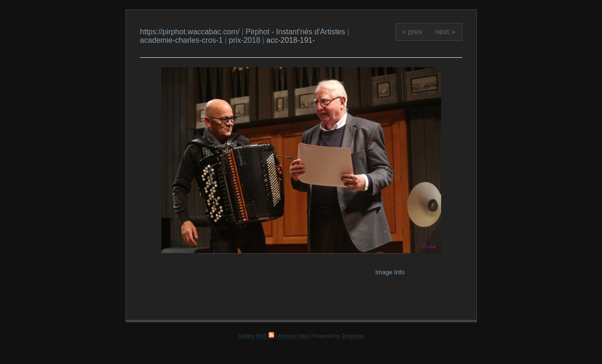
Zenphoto (353, 336)
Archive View (293, 336)
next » (445, 32)
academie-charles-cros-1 (182, 40)
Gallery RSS (256, 336)
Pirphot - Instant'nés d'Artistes (295, 32)
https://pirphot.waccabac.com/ (190, 32)
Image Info (390, 272)
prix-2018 (245, 40)
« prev (412, 32)
